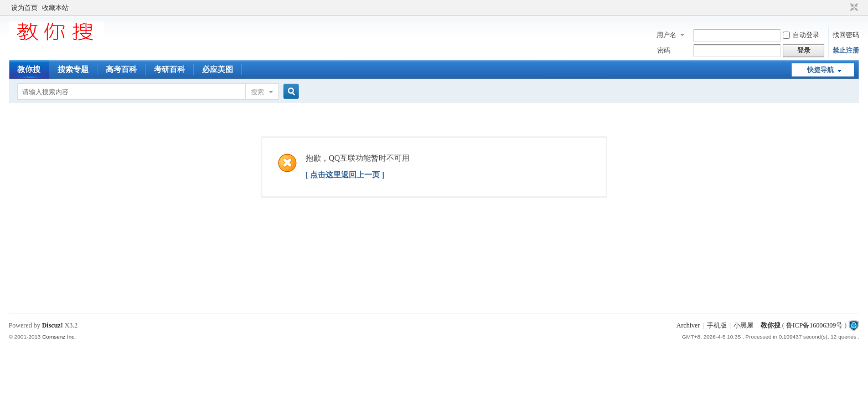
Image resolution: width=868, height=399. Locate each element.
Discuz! (53, 325)
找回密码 (846, 35)
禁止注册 (846, 50)
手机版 (717, 325)
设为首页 (24, 8)
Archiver (688, 325)
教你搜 (29, 70)
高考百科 (121, 70)
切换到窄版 (853, 8)
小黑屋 (743, 325)
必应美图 (218, 70)
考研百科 (169, 70)
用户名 (666, 35)
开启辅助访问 (844, 8)
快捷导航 (820, 70)
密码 (664, 50)
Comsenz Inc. (59, 337)
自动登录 (801, 35)
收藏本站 (55, 8)
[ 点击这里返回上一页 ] (345, 175)
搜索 (257, 92)
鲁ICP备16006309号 (815, 325)
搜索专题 (73, 70)
